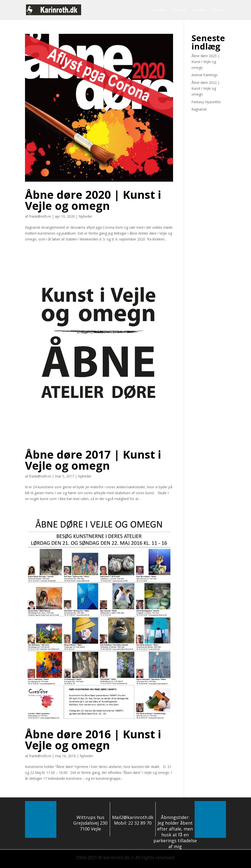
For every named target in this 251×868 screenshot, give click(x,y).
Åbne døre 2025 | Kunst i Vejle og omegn (206, 62)
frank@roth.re (40, 216)
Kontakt (219, 10)
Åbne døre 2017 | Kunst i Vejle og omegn (93, 460)
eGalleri (199, 10)
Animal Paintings (205, 75)
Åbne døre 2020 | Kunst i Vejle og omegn (93, 200)
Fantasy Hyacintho (206, 102)
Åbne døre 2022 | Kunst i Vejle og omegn (206, 88)
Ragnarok (199, 109)
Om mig (179, 10)
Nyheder (159, 10)
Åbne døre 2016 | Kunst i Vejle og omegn (93, 740)
